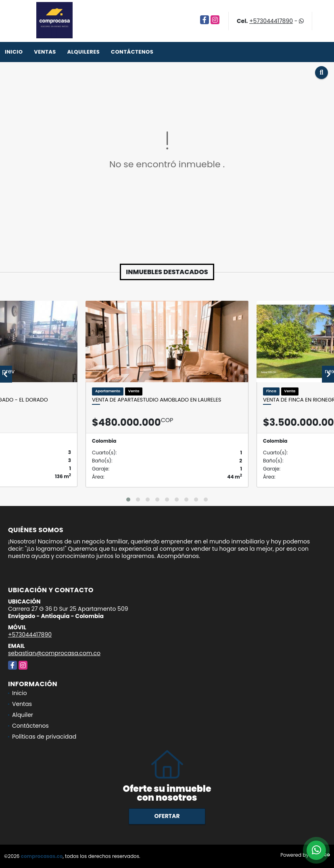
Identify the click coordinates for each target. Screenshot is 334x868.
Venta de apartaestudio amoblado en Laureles (157, 400)
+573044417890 (271, 21)
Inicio (14, 52)
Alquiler (23, 715)
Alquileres (83, 52)
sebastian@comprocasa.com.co (54, 653)
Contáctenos (132, 52)
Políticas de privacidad (44, 737)
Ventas (45, 52)
